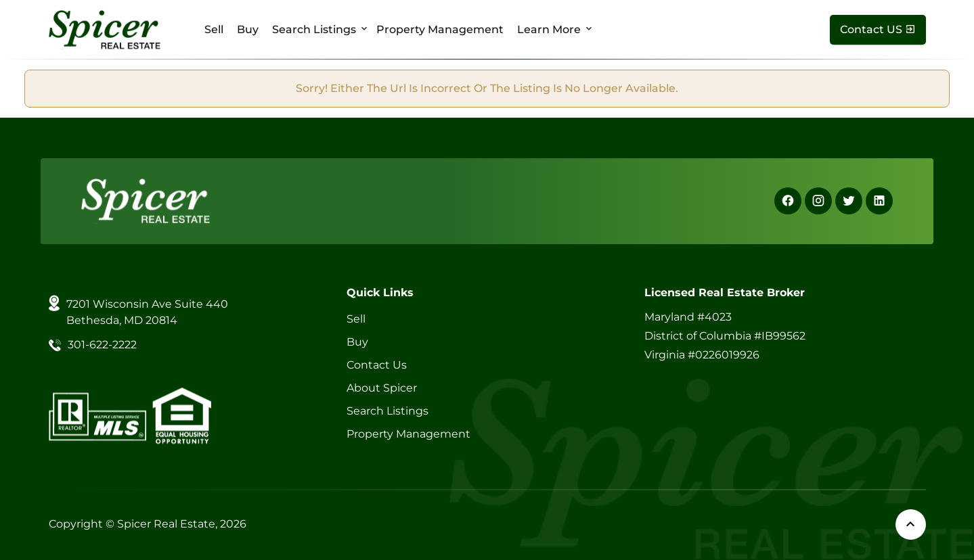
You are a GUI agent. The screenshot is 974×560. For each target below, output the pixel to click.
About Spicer (382, 388)
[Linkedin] (879, 201)
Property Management (440, 29)
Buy (248, 29)
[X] (849, 201)
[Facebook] (788, 201)
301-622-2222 (102, 345)
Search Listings (314, 29)
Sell (214, 29)
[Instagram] (818, 201)
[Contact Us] (878, 30)
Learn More (549, 29)
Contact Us (377, 365)
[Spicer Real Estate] (105, 29)
